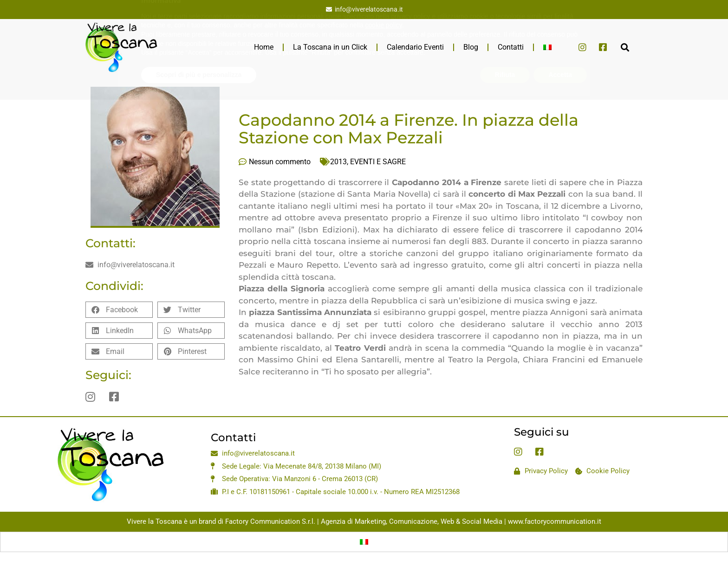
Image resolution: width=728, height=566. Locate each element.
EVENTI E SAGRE (378, 162)
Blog (471, 47)
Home (264, 47)
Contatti (511, 47)
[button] (625, 47)
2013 (338, 162)
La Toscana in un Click (330, 47)
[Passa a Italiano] (364, 542)
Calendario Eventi (415, 47)
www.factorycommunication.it (555, 521)
